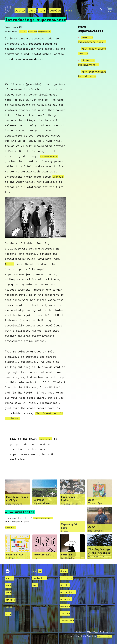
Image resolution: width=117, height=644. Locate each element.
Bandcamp (67, 599)
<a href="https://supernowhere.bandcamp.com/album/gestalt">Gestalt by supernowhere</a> (36, 72)
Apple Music (69, 592)
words (69, 10)
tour (42, 10)
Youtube (66, 613)
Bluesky (66, 606)
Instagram (68, 578)
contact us (41, 578)
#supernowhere (47, 31)
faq (35, 585)
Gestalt (58, 177)
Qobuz (64, 571)
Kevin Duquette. (104, 636)
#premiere (34, 31)
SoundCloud (68, 620)
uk (40, 571)
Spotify (66, 585)
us (35, 571)
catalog (55, 10)
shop (32, 10)
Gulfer (10, 264)
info (9, 614)
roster (20, 10)
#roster (23, 31)
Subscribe (46, 439)
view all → (12, 528)
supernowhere (50, 156)
